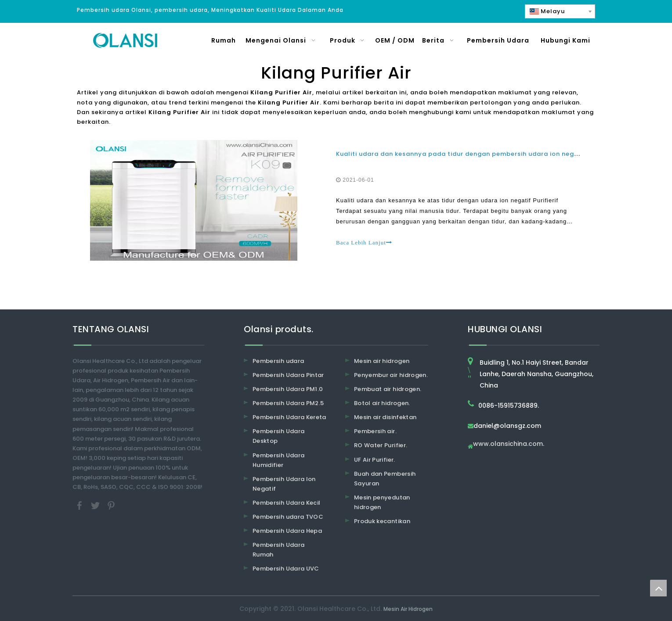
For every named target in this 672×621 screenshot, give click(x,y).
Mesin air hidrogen (382, 361)
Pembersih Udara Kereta (289, 417)
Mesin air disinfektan (385, 417)
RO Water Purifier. (381, 445)
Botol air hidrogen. (382, 403)
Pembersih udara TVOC (288, 517)
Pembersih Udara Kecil (286, 503)
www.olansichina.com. (509, 444)
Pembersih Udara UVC (286, 569)
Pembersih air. (375, 431)
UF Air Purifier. (375, 460)
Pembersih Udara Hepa (287, 531)
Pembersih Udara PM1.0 (288, 389)
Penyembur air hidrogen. (391, 375)
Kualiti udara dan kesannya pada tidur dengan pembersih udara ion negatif (461, 154)
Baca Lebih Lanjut (364, 242)
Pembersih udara (278, 361)
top (658, 588)
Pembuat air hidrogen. (388, 389)
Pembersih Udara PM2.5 (288, 403)
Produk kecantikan (382, 521)
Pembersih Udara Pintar (288, 375)
